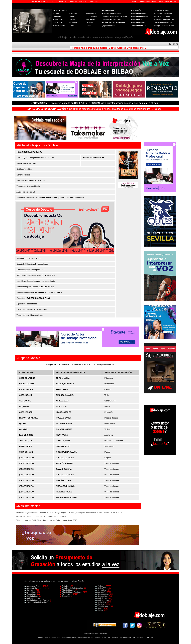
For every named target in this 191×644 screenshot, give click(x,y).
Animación (74, 19)
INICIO (34, 2)
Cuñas (88, 26)
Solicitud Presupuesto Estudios (115, 16)
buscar (174, 44)
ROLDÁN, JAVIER (64, 418)
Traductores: (31, 594)
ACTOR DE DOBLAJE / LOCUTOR (86, 364)
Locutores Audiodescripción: (37, 602)
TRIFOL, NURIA (63, 378)
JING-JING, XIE (26, 441)
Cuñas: (100, 610)
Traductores (58, 19)
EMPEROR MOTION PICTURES (48, 292)
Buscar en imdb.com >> (93, 158)
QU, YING (23, 424)
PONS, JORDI (62, 389)
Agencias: (65, 596)
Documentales (91, 16)
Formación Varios (138, 22)
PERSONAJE (108, 364)
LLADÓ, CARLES (64, 412)
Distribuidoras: (67, 590)
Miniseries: (101, 602)
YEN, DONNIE (25, 401)
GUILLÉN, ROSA (63, 441)
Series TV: (101, 588)
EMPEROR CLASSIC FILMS (38, 298)
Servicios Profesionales (112, 19)
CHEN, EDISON (26, 412)
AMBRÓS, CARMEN (65, 463)
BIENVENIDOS (44, 2)
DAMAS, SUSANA (64, 469)
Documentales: (103, 594)
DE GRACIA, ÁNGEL (65, 395)
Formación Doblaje (139, 13)
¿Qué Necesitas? (109, 26)
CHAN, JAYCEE (26, 389)
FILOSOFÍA (93, 2)
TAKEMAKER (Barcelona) (46, 198)
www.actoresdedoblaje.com (49, 637)
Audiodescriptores (33, 598)
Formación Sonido (138, 19)
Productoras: (67, 594)
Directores (57, 16)
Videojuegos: (102, 606)
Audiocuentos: (103, 600)
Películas (73, 13)
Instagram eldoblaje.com (164, 26)
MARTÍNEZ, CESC (64, 480)
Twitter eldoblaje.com (163, 22)
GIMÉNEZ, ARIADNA (65, 458)
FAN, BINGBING (26, 435)
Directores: (30, 590)
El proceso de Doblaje (163, 13)
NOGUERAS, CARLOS (35, 180)
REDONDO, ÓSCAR (65, 492)
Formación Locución (139, 16)
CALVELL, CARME (64, 429)
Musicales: (101, 590)
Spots (72, 26)
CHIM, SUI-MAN (26, 452)
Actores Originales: (34, 588)
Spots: (99, 608)
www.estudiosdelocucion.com (98, 637)
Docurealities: (102, 596)
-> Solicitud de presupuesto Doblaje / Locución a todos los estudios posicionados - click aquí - (96, 109)
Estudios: (65, 586)
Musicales (74, 22)
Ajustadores (58, 22)
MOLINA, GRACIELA (65, 384)
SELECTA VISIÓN (46, 287)
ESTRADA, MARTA (64, 424)
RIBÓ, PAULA (62, 435)
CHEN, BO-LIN (25, 395)
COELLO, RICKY (63, 446)
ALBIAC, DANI (62, 401)
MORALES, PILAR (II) (65, 486)
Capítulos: (101, 604)
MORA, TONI (62, 406)
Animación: (101, 592)
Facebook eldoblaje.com (164, 19)
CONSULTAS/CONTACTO (77, 2)
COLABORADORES (59, 2)
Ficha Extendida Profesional (114, 22)
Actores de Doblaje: (34, 586)
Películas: (101, 586)
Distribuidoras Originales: (72, 592)
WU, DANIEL (25, 406)
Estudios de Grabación (111, 13)
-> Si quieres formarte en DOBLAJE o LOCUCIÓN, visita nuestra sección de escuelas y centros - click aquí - (96, 103)
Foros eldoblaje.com (163, 16)
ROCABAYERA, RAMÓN (67, 452)
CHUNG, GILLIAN (27, 384)
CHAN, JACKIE (26, 446)
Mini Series (90, 19)
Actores (56, 13)
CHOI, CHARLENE (27, 378)
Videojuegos (91, 13)
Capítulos (89, 22)
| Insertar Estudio (66, 198)
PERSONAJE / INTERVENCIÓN (118, 372)
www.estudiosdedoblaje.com (73, 637)
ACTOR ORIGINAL (62, 364)
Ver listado (80, 198)
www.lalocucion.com (145, 637)
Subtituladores (59, 26)
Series (72, 16)
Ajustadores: (31, 592)
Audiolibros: (102, 598)
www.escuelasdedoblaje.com (123, 637)
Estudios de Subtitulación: (72, 588)
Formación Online (138, 26)
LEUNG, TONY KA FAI (29, 418)
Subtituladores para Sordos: (37, 600)
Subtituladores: (32, 596)
